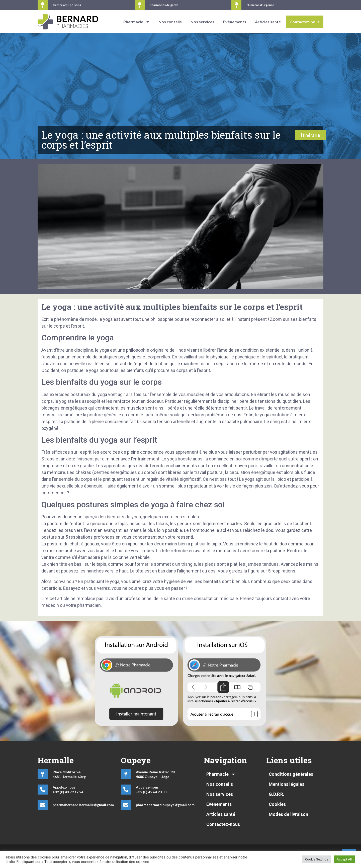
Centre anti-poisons (67, 5)
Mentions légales (287, 784)
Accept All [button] (344, 859)
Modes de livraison (288, 814)
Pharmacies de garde (164, 5)
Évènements (235, 22)
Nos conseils (170, 22)
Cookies (277, 804)
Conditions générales (291, 774)
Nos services (202, 22)
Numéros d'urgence (260, 5)
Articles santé (268, 22)
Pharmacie (137, 22)
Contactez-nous (305, 22)
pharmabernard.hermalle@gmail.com (83, 805)
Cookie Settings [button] (317, 859)
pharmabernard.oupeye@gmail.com (165, 805)
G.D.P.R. (277, 794)
